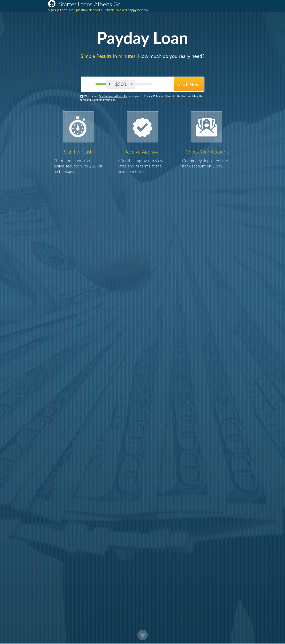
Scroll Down (143, 635)
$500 (121, 84)
